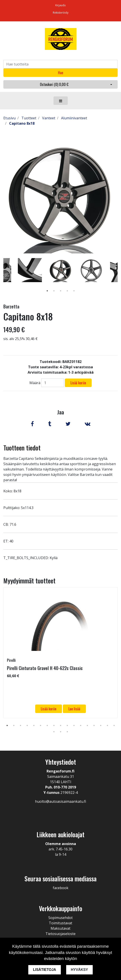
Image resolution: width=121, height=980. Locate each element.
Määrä (35, 383)
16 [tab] (107, 725)
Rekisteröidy (61, 13)
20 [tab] (67, 732)
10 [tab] (67, 725)
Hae (61, 73)
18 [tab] (54, 732)
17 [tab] (114, 725)
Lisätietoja (45, 970)
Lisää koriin (78, 383)
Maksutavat (61, 928)
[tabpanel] (61, 270)
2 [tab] (54, 291)
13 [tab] (87, 725)
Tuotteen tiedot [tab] (22, 448)
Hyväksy (79, 970)
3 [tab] (61, 291)
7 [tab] (47, 725)
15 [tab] (101, 725)
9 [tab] (61, 725)
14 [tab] (94, 725)
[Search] (61, 64)
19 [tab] (61, 732)
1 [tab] (47, 291)
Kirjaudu (61, 5)
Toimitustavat (61, 923)
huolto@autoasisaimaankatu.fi (61, 801)
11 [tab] (74, 725)
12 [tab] (81, 725)
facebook (61, 888)
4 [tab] (67, 291)
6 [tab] (41, 725)
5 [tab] (74, 291)
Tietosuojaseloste (61, 934)
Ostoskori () (54, 84)
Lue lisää (74, 709)
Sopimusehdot (61, 918)
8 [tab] (54, 725)
